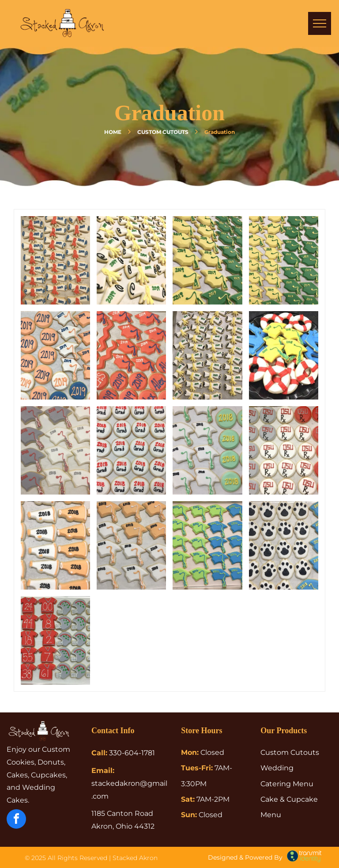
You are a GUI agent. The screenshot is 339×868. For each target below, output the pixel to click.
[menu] (320, 23)
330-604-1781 (132, 753)
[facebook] (16, 820)
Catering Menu (287, 784)
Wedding (277, 768)
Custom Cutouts (290, 752)
